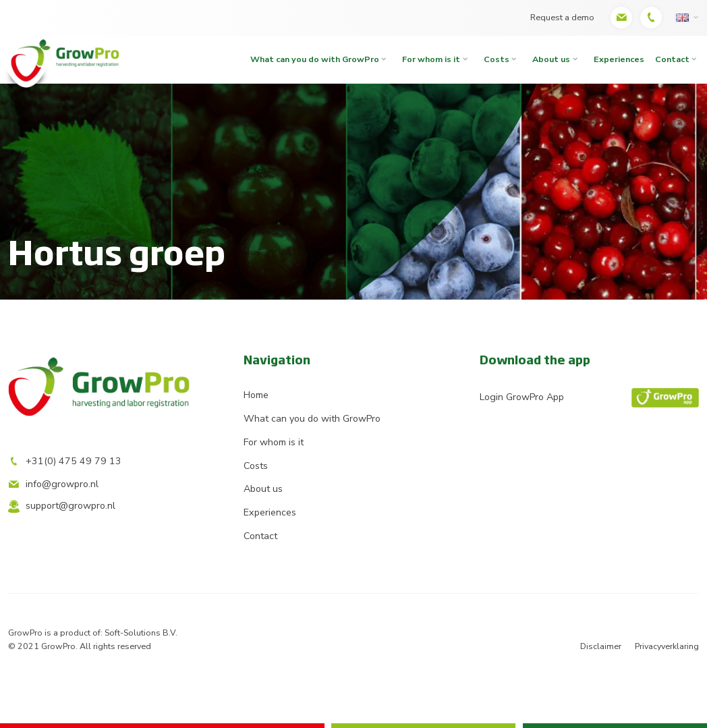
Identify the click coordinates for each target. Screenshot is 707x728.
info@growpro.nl (53, 484)
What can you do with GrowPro (315, 59)
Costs (497, 59)
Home (256, 395)
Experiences (619, 59)
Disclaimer (601, 646)
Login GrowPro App (589, 398)
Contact (260, 536)
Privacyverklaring (667, 646)
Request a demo (562, 17)
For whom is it (431, 59)
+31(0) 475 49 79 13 (65, 461)
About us (551, 59)
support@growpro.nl (62, 506)
